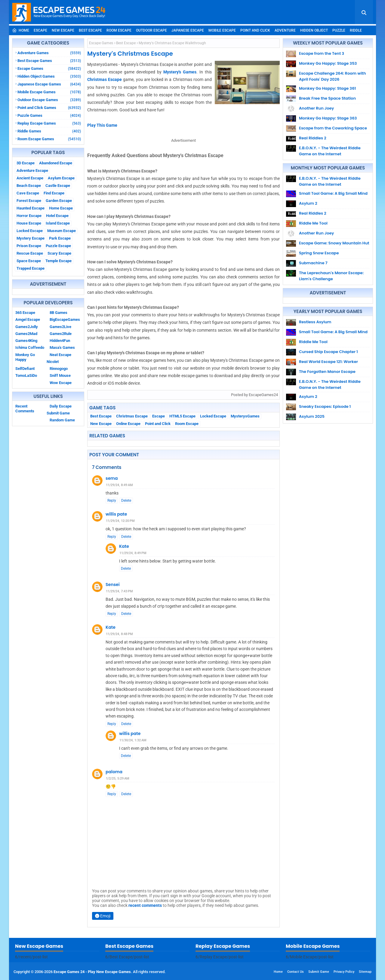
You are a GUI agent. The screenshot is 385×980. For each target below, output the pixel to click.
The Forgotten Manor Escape (327, 372)
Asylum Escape (61, 178)
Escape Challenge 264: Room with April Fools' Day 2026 (332, 76)
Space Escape (29, 261)
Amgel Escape (28, 319)
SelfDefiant (25, 369)
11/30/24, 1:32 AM (133, 740)
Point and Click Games (49, 108)
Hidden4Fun (60, 341)
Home (21, 30)
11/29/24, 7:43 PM (119, 591)
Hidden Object (314, 30)
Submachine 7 (313, 263)
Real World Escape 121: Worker (328, 362)
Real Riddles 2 (313, 138)
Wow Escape (61, 383)
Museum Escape (62, 231)
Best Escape (90, 30)
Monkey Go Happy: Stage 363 (328, 118)
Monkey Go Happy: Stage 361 (327, 88)
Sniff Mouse (60, 375)
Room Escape (119, 30)
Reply (112, 501)
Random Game (62, 420)
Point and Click (255, 30)
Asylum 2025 (312, 416)
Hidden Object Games (49, 76)
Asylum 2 (308, 203)
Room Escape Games (49, 139)
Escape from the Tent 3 (322, 53)
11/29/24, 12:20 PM (120, 521)
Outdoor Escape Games (49, 100)
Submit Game (58, 413)
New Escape (63, 30)
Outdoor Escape (151, 30)
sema (112, 478)
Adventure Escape (32, 171)
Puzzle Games (49, 115)
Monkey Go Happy (25, 357)
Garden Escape (59, 201)
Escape (40, 30)
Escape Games (49, 68)
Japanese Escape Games (49, 84)
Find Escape (54, 193)
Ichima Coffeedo (30, 347)
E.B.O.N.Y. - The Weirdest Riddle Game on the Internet (330, 151)
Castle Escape (58, 186)
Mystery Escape (31, 238)
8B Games (59, 313)
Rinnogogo (59, 369)
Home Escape (61, 208)
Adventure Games (49, 53)
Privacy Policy (344, 972)
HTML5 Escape (182, 416)
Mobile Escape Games (49, 92)
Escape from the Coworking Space (333, 128)
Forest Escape (29, 201)
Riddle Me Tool (313, 223)
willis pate (116, 514)
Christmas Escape (105, 79)
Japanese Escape (188, 30)
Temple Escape (59, 261)
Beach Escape (29, 186)
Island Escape (58, 223)
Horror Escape (29, 216)
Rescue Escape (30, 253)
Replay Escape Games (49, 123)
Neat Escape (60, 355)
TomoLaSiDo (26, 375)
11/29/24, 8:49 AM (119, 485)
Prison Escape (29, 246)
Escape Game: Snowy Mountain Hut (334, 243)
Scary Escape (59, 253)
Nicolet (53, 362)
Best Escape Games (49, 61)
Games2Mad (26, 334)
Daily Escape (61, 406)
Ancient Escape (30, 178)
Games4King (26, 341)
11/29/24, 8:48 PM (119, 634)
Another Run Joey (316, 108)
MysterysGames (245, 416)
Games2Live (60, 327)
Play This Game (102, 125)
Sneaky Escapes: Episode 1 (325, 406)
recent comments (145, 905)
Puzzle (339, 30)
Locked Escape (30, 231)
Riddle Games (49, 131)
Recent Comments (25, 409)
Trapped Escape (31, 268)
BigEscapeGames (65, 319)
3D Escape (26, 163)
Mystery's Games (180, 72)
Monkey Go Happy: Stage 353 (328, 63)
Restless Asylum (315, 322)
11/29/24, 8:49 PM (133, 553)
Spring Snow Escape (319, 253)
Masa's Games (62, 347)
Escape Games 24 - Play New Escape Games (92, 972)
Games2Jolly (27, 327)
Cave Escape (28, 193)
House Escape (29, 223)
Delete (126, 501)
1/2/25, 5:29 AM (118, 778)
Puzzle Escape (58, 246)
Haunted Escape (31, 208)
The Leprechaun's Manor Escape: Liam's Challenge (331, 276)
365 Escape (25, 313)
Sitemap (365, 972)
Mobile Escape (222, 30)
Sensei (113, 585)
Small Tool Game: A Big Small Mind (333, 193)
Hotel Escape (57, 216)
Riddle (356, 30)
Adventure (285, 30)
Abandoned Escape (56, 163)
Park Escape (60, 238)
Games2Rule (61, 334)
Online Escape (128, 424)
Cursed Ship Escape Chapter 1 (328, 352)
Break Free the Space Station (327, 98)
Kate (124, 546)
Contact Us (296, 972)
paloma (114, 772)
